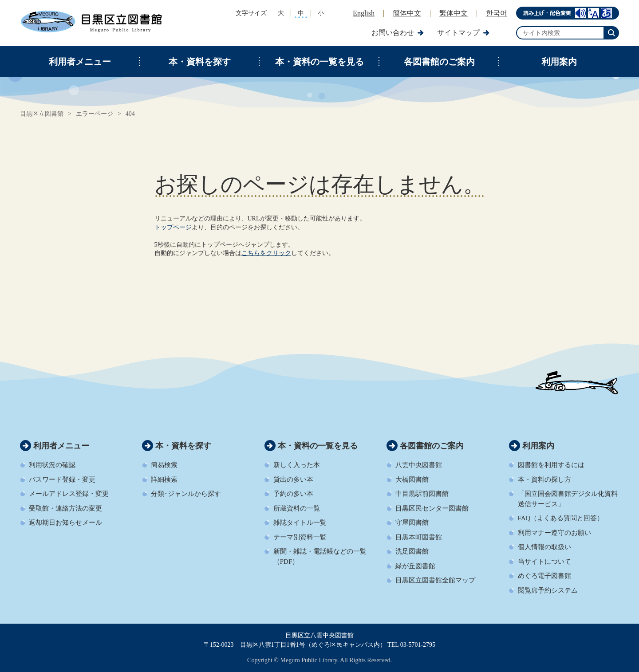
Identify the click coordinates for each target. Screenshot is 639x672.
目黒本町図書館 (419, 537)
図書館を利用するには (551, 465)
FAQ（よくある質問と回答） (561, 518)
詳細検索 (164, 479)
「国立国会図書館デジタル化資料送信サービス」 (568, 499)
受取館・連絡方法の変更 (65, 508)
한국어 (497, 13)
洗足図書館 (412, 551)
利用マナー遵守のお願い (554, 533)
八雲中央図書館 (419, 465)
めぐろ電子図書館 (544, 576)
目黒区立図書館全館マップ (435, 580)
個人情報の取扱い (544, 547)
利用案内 (559, 62)
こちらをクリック (266, 253)
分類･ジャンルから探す (186, 494)
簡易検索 (164, 465)
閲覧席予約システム (548, 590)
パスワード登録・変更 (62, 479)
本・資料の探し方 (544, 479)
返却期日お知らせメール (65, 523)
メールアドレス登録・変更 (69, 494)
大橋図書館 (412, 479)
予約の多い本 (293, 494)
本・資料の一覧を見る (319, 62)
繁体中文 (454, 13)
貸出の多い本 (293, 479)
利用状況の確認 (52, 465)
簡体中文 (407, 13)
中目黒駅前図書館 (422, 494)
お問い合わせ (393, 33)
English (364, 13)
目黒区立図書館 (42, 114)
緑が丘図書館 (415, 566)
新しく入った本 (297, 465)
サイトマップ (458, 33)
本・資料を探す (200, 62)
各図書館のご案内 (439, 62)
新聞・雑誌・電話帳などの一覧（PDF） (320, 556)
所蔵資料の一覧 (297, 508)
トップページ (173, 227)
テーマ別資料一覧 (300, 537)
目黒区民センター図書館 (432, 508)
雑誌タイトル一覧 (300, 523)
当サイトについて (544, 562)
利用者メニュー (80, 62)
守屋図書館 (412, 523)
